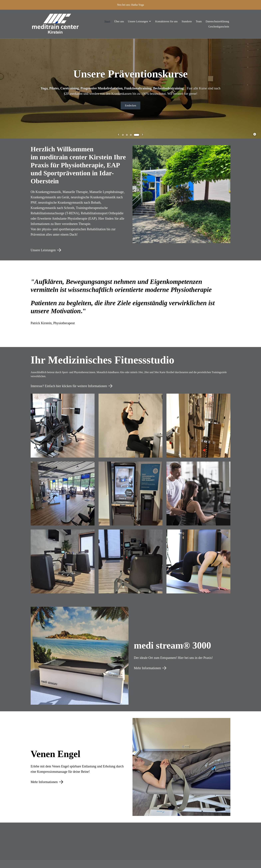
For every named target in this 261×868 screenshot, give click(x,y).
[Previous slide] (119, 135)
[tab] (123, 135)
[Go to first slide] (142, 135)
